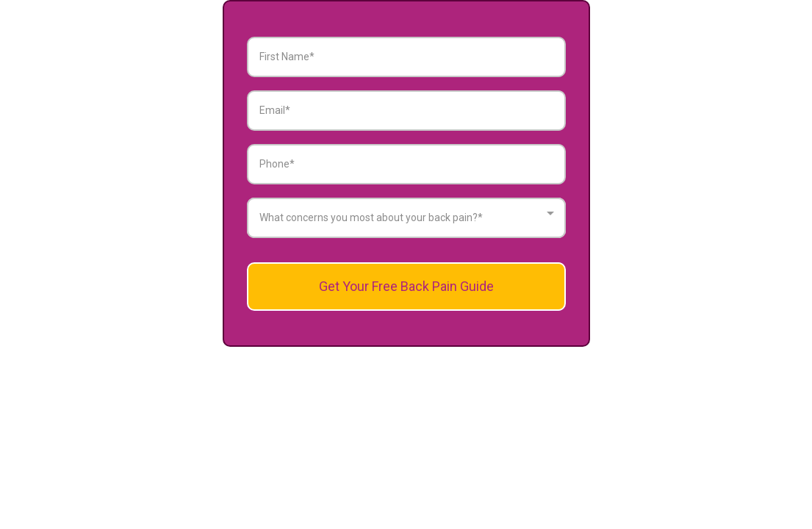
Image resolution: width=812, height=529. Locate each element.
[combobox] (406, 218)
